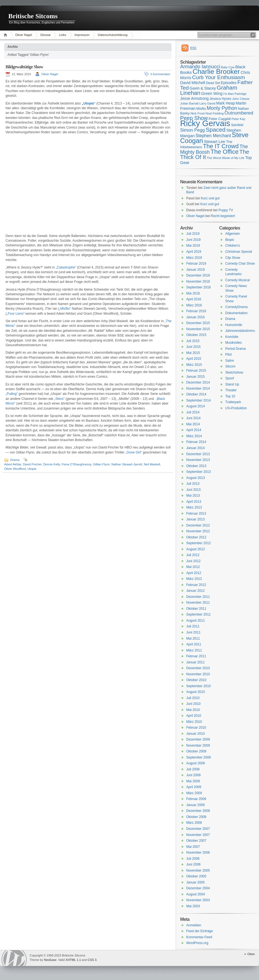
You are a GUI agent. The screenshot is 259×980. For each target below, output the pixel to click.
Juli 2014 (193, 412)
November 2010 (198, 674)
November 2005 (198, 870)
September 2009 (199, 757)
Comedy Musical (238, 280)
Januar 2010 (195, 734)
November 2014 (198, 389)
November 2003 (198, 900)
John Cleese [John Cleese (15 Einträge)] (241, 99)
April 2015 (194, 359)
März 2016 (194, 305)
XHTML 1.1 (73, 960)
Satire (230, 361)
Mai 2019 (193, 246)
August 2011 (195, 621)
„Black (160, 399)
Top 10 (230, 396)
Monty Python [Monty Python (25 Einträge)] (222, 108)
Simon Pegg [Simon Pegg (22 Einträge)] (192, 130)
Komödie (232, 337)
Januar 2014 (195, 448)
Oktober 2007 (196, 841)
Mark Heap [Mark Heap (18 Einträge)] (226, 103)
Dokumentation (236, 313)
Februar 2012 (196, 585)
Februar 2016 (196, 311)
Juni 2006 (193, 864)
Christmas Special (239, 252)
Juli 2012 (193, 555)
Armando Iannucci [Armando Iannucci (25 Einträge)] (200, 67)
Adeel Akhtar (13, 464)
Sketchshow (234, 372)
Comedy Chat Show (240, 264)
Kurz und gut (210, 198)
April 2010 (194, 716)
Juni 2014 (193, 418)
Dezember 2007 (198, 829)
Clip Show (233, 258)
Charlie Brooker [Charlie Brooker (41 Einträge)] (216, 71)
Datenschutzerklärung (113, 35)
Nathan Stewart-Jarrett (127, 464)
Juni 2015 (193, 347)
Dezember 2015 (198, 323)
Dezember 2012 (198, 525)
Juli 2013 (193, 484)
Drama (15, 460)
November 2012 (198, 531)
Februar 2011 (196, 656)
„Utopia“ (88, 103)
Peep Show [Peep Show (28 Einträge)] (194, 118)
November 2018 (198, 282)
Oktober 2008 (196, 817)
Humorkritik (234, 325)
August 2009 (195, 763)
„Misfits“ (65, 309)
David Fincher (32, 464)
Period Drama (235, 349)
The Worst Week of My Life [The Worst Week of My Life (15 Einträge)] (226, 158)
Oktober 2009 (196, 751)
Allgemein (233, 234)
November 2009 (198, 746)
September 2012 (199, 543)
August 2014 (195, 406)
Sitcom (230, 366)
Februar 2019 (196, 264)
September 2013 (199, 472)
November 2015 (198, 329)
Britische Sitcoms (33, 16)
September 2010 (199, 686)
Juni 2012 (193, 561)
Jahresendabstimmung (242, 331)
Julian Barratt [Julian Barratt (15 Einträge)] (189, 103)
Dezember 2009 (198, 739)
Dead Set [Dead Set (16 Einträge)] (213, 83)
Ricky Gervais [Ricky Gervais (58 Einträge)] (205, 123)
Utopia (32, 469)
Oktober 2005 (196, 876)
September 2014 (199, 400)
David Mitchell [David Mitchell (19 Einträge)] (193, 83)
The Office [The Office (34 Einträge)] (225, 152)
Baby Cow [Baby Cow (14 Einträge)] (228, 67)
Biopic (230, 240)
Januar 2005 (195, 882)
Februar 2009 (196, 799)
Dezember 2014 (198, 382)
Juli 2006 (193, 859)
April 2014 (194, 430)
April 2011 (194, 644)
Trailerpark (233, 402)
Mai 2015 (193, 353)
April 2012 (194, 573)
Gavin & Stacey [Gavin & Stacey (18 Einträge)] (203, 88)
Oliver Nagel (24, 35)
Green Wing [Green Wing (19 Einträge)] (212, 93)
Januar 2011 (195, 662)
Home (6, 35)
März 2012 (194, 579)
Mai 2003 (193, 906)
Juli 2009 (193, 769)
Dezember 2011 (198, 597)
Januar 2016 (195, 317)
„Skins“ (59, 399)
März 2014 (194, 436)
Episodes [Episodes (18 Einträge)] (229, 83)
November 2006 (198, 853)
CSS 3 (92, 960)
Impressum (82, 35)
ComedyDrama (236, 307)
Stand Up (232, 384)
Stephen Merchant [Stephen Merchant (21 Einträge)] (213, 136)
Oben (251, 954)
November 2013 (198, 460)
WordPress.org (197, 943)
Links (63, 35)
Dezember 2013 (198, 454)
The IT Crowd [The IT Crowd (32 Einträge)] (221, 146)
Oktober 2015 (196, 335)
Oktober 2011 (196, 609)
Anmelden (194, 925)
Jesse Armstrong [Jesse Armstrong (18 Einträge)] (194, 98)
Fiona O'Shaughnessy (77, 464)
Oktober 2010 (196, 680)
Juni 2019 (193, 240)
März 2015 (194, 365)
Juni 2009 (193, 775)
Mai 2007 (193, 847)
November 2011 (198, 603)
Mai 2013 (193, 496)
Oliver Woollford (15, 469)
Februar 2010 (196, 728)
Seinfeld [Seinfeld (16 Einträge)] (237, 125)
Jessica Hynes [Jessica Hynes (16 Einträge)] (220, 99)
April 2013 (194, 502)
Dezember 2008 (198, 811)
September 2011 (199, 614)
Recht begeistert (223, 216)
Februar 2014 (196, 442)
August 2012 (195, 549)
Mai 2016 (193, 293)
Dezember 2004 (198, 888)
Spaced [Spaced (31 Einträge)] (216, 130)
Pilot (228, 355)
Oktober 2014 (196, 394)
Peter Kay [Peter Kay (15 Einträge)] (239, 119)
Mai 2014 (193, 424)
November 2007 (198, 835)
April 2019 (194, 252)
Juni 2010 (193, 704)
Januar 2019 (195, 270)
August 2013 (195, 478)
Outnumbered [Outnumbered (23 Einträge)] (239, 113)
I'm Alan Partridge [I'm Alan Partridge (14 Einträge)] (235, 94)
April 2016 (194, 299)
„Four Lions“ (16, 314)
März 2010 (194, 722)
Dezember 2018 (198, 275)
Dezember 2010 (198, 668)
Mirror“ (10, 403)
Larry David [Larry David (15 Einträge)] (207, 103)
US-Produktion (236, 408)
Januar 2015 (195, 377)
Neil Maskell (152, 464)
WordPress (14, 958)
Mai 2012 (193, 567)
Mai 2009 (193, 781)
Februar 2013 (196, 514)
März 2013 (194, 507)
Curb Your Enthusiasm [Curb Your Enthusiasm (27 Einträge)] (218, 77)
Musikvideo (234, 343)
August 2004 (195, 894)
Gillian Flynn (101, 464)
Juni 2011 (193, 632)
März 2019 (194, 258)
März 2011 (194, 650)
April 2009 (194, 787)
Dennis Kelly (51, 464)
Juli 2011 (193, 626)
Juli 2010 (193, 698)
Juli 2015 (193, 341)
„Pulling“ (12, 394)
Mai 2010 (193, 710)
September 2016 (199, 287)
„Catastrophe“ (66, 267)
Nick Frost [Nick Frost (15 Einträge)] (198, 113)
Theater (231, 390)
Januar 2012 (195, 591)
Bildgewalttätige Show (24, 67)
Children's (233, 246)
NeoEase (50, 960)
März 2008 (194, 823)
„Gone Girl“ (134, 452)
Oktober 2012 (196, 537)
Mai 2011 (193, 638)
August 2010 (195, 692)
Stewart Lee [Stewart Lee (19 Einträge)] (215, 142)
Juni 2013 (193, 490)
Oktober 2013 (196, 466)
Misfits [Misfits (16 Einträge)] (201, 109)
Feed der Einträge (200, 931)
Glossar (46, 35)
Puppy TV (226, 210)
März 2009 (194, 793)
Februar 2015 (196, 371)
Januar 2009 (195, 805)
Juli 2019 (193, 234)
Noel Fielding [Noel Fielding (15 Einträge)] (214, 113)
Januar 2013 (195, 519)
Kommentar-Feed (199, 937)
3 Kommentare (160, 74)
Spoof (230, 378)
